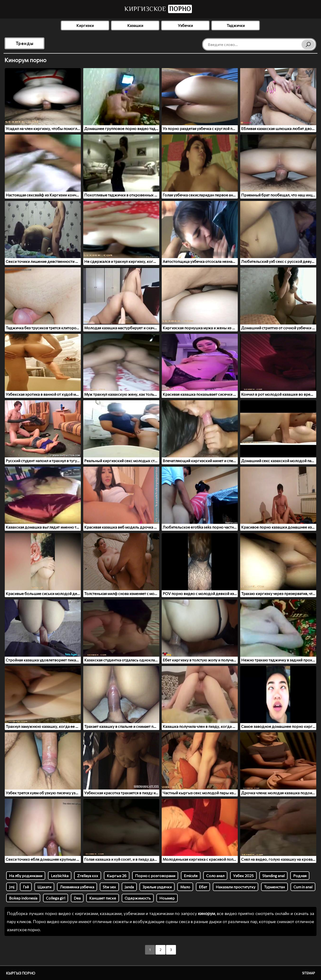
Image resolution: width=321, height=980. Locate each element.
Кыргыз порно (21, 973)
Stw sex (109, 887)
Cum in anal (303, 887)
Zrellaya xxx (88, 876)
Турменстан (274, 887)
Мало (185, 887)
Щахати (44, 887)
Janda (129, 887)
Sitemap (309, 973)
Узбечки (185, 25)
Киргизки (85, 25)
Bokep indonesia (23, 898)
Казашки (135, 25)
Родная (300, 876)
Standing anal (273, 876)
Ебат (203, 887)
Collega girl (56, 898)
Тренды (25, 43)
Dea (77, 898)
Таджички (236, 25)
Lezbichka (60, 876)
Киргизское (158, 9)
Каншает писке (103, 898)
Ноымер (167, 898)
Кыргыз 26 (117, 876)
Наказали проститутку (236, 887)
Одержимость (138, 898)
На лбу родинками (26, 876)
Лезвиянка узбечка (77, 887)
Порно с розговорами (155, 876)
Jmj (12, 887)
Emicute (191, 876)
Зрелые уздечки (157, 887)
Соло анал (215, 876)
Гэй (26, 887)
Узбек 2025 (243, 876)
